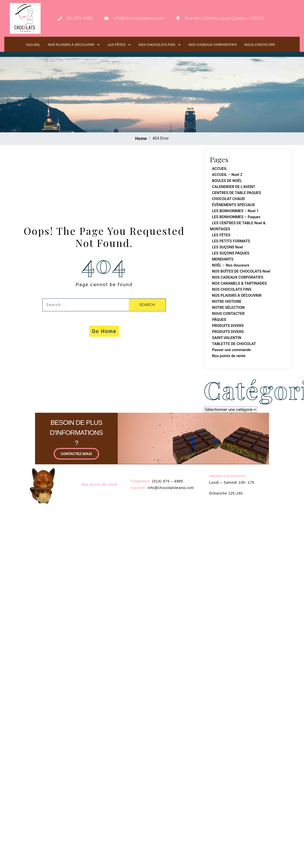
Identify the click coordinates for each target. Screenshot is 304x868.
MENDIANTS (223, 259)
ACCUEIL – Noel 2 (227, 175)
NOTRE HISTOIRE (227, 301)
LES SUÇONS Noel (227, 247)
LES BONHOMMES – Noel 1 (235, 211)
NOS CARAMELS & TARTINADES (239, 283)
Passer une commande (231, 350)
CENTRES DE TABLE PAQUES (236, 193)
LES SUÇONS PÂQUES (231, 253)
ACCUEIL (33, 45)
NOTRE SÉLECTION (228, 308)
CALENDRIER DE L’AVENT (234, 187)
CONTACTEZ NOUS (76, 467)
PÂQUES (219, 320)
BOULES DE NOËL (227, 181)
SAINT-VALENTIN (227, 338)
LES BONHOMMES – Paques (236, 217)
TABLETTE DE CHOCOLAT (234, 344)
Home (141, 138)
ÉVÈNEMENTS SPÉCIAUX (233, 205)
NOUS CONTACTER (260, 45)
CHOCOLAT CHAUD (229, 199)
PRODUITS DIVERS (228, 326)
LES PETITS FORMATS (231, 241)
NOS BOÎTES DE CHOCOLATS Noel (241, 271)
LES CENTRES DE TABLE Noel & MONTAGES (238, 226)
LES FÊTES (119, 45)
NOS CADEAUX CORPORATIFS (213, 45)
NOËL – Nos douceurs (231, 265)
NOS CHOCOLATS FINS (160, 45)
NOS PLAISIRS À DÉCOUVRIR (74, 45)
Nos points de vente (229, 356)
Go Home (104, 331)
